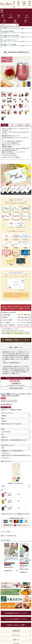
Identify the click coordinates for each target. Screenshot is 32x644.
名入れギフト (7, 27)
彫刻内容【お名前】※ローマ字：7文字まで (11, 424)
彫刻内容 (20, 125)
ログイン (5, 21)
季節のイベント (7, 44)
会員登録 (15, 21)
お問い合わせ (29, 3)
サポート (16, 640)
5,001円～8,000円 (15, 36)
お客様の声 (11, 16)
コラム (19, 16)
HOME (1, 27)
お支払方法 (16, 631)
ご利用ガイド (18, 3)
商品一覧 (14, 4)
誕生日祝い (12, 31)
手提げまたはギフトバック (8, 445)
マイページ (16, 635)
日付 (3, 434)
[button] (2, 560)
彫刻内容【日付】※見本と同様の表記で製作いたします (14, 440)
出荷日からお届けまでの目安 (16, 388)
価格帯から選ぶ (7, 36)
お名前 (3, 418)
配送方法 (28, 125)
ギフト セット (14, 40)
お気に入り (27, 16)
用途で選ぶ (6, 31)
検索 (17, 25)
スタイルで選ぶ (7, 40)
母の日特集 (14, 44)
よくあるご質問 (24, 3)
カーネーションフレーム (7, 413)
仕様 (12, 125)
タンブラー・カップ (15, 27)
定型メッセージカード (7, 461)
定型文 (3, 429)
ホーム (3, 16)
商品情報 (4, 125)
